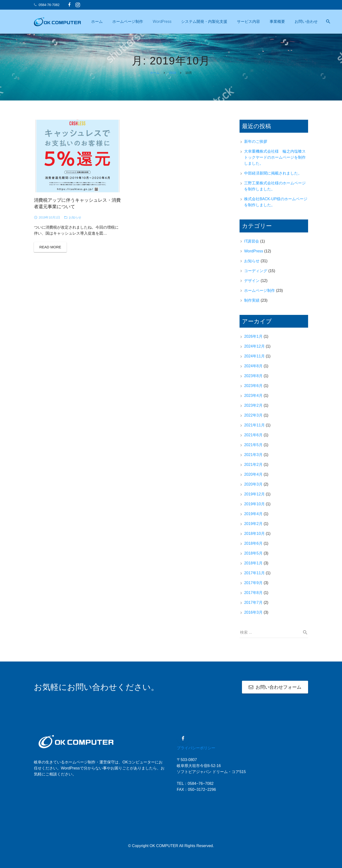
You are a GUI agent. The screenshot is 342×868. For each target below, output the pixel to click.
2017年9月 (253, 586)
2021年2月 (253, 468)
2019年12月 (254, 497)
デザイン (252, 284)
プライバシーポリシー (196, 748)
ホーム (155, 76)
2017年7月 (253, 606)
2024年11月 (254, 359)
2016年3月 (253, 616)
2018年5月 (253, 557)
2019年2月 (253, 527)
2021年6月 (253, 438)
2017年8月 (253, 596)
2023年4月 (253, 399)
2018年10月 (254, 537)
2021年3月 (253, 458)
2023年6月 (253, 389)
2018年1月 (253, 566)
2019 (172, 76)
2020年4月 (253, 478)
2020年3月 (253, 488)
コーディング (256, 274)
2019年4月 (253, 517)
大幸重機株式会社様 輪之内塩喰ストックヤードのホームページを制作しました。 (275, 161)
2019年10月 (254, 507)
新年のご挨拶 (256, 145)
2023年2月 (253, 409)
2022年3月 (253, 419)
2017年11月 (254, 576)
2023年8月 (253, 379)
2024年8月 (253, 369)
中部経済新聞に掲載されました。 (273, 177)
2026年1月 (253, 340)
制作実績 (252, 303)
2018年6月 (253, 547)
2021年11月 (254, 428)
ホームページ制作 (260, 294)
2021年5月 (253, 448)
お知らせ (75, 221)
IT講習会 (252, 244)
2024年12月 (254, 350)
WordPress (254, 254)
